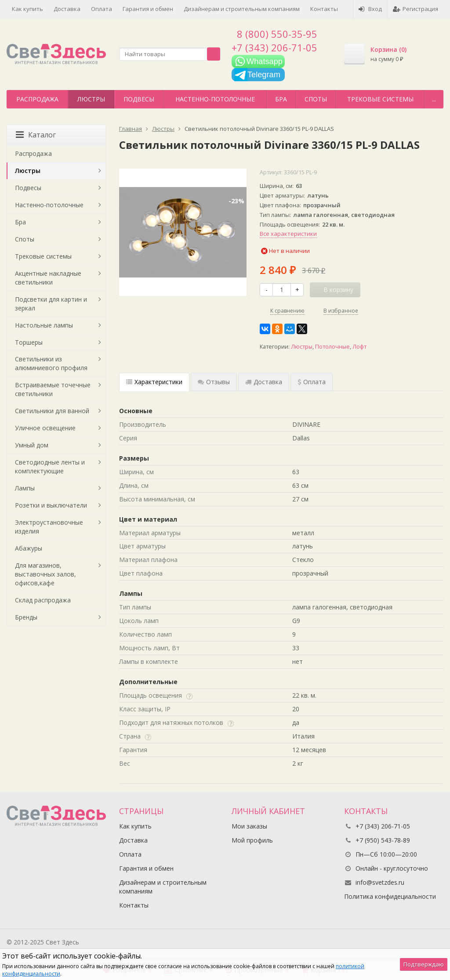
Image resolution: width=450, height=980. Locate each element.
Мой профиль (252, 840)
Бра (281, 99)
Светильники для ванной (52, 411)
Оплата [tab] (312, 382)
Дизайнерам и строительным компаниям (242, 9)
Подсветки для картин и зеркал (51, 304)
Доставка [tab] (264, 382)
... (434, 99)
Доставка (67, 9)
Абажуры (29, 548)
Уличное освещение (45, 428)
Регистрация (416, 9)
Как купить (27, 9)
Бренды (26, 617)
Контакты (324, 9)
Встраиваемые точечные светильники (53, 389)
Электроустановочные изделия (49, 527)
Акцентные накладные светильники (48, 278)
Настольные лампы (44, 325)
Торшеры (29, 342)
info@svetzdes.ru (380, 882)
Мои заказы (249, 826)
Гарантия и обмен (148, 9)
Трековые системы (380, 99)
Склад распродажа (43, 600)
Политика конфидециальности (390, 896)
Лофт (359, 347)
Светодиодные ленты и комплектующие (50, 467)
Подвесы (139, 99)
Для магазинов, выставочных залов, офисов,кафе (45, 574)
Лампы (25, 488)
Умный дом (32, 445)
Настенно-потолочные (215, 99)
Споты (316, 99)
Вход (370, 9)
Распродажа (37, 99)
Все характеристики (288, 234)
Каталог (36, 135)
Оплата (102, 9)
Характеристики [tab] (154, 382)
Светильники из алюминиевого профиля (51, 363)
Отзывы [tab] (214, 382)
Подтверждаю (424, 964)
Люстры (91, 99)
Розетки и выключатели (51, 505)
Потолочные (332, 347)
